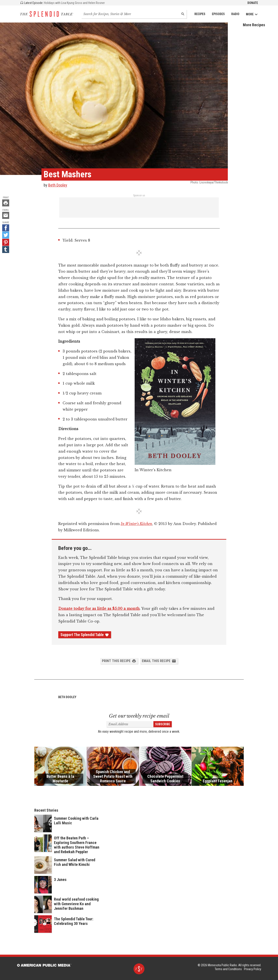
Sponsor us (139, 195)
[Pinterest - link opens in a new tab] (6, 242)
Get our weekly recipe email (139, 716)
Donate (253, 3)
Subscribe (163, 724)
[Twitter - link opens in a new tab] (6, 235)
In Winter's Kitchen (136, 524)
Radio (235, 14)
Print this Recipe (119, 661)
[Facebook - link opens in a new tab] (6, 228)
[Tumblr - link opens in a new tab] (6, 249)
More (252, 14)
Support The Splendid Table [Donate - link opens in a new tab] (85, 635)
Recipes (200, 14)
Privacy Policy (253, 969)
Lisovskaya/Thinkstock (214, 182)
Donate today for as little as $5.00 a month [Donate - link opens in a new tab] (99, 609)
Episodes (218, 14)
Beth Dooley (58, 185)
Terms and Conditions (228, 969)
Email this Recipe (159, 661)
